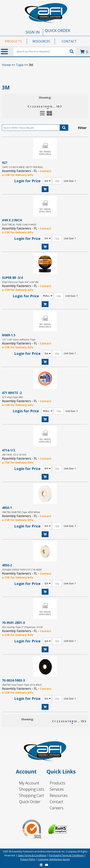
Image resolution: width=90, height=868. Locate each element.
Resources (59, 795)
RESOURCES (41, 41)
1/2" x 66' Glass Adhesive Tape (19, 340)
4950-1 (7, 508)
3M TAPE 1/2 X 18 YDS (14, 455)
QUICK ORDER (57, 30)
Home (6, 65)
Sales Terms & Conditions (32, 855)
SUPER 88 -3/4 (12, 278)
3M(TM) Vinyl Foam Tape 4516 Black (22, 685)
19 (58, 106)
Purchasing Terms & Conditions (66, 855)
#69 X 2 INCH (12, 220)
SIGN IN (33, 32)
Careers (57, 808)
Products (58, 783)
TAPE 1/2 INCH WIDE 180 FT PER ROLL (22, 167)
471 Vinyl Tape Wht (12, 397)
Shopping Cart (32, 795)
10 (51, 107)
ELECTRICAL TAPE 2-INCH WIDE (19, 225)
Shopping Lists (32, 789)
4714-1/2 (9, 450)
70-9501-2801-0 (13, 623)
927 (5, 163)
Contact (56, 802)
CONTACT (69, 41)
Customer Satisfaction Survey (54, 859)
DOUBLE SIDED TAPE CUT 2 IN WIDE (22, 570)
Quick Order (30, 802)
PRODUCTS (13, 41)
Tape (20, 65)
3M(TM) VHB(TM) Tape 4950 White (21, 512)
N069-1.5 (9, 335)
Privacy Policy (28, 859)
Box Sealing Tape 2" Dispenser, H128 (22, 627)
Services (57, 789)
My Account (29, 783)
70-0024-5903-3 (13, 680)
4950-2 (7, 565)
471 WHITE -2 (12, 393)
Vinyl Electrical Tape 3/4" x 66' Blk (20, 282)
